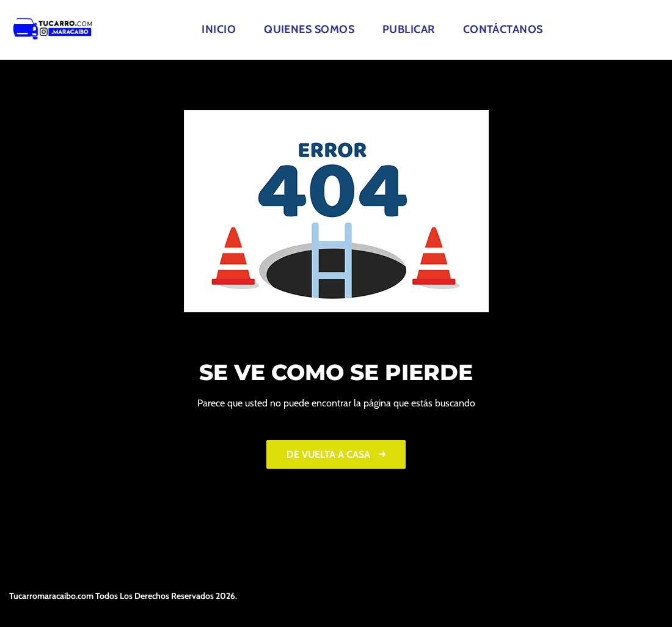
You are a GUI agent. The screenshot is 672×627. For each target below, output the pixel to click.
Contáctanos (503, 29)
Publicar (409, 29)
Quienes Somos (309, 29)
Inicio (219, 29)
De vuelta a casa (336, 454)
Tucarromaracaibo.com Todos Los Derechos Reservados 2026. (123, 596)
